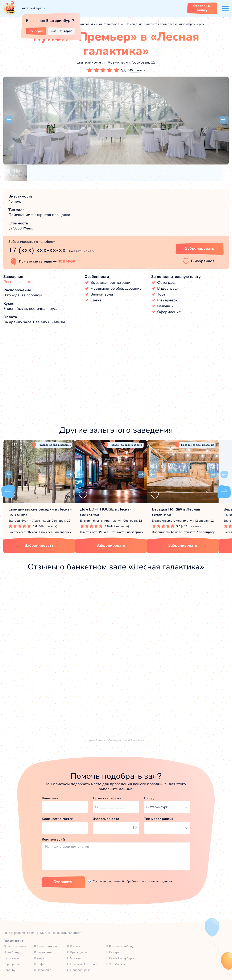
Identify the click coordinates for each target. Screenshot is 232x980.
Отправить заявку (202, 8)
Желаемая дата (106, 819)
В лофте (40, 964)
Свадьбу (10, 970)
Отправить (63, 882)
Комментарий (53, 839)
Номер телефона (107, 798)
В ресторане (43, 952)
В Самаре (113, 952)
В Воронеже (43, 970)
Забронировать (39, 545)
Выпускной (11, 958)
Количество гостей (58, 819)
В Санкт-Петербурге (121, 958)
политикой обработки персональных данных (141, 881)
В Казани (74, 946)
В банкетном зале (47, 946)
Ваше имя (50, 798)
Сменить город (62, 31)
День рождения (15, 946)
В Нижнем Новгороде (83, 964)
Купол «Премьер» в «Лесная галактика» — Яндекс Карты (116, 740)
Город (149, 798)
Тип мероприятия (159, 819)
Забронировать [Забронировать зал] (200, 248)
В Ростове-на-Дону (120, 946)
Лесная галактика (19, 282)
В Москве (74, 958)
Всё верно (36, 31)
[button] (9, 120)
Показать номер (81, 251)
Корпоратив (12, 964)
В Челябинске (116, 964)
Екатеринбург (30, 8)
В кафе (39, 958)
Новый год (11, 952)
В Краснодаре (77, 952)
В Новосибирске (79, 970)
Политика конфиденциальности (60, 933)
